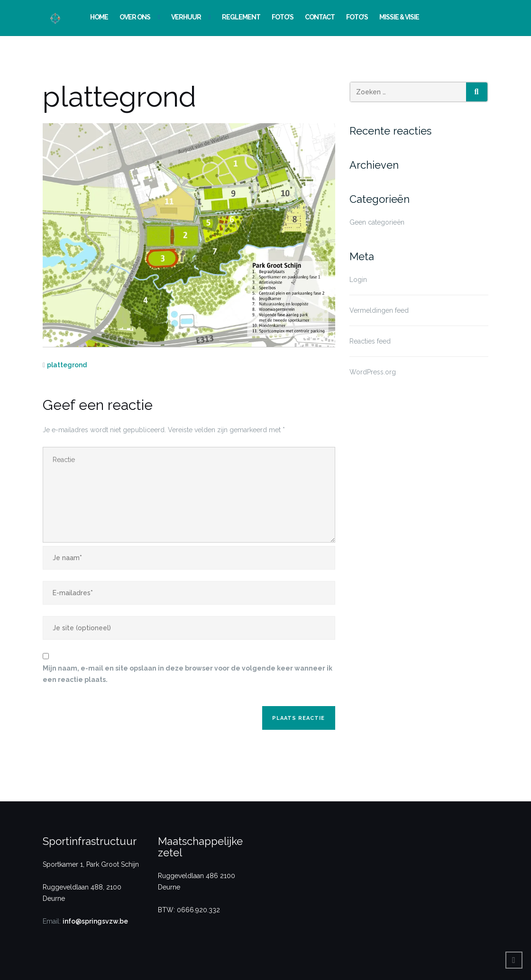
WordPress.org (373, 372)
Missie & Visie (399, 17)
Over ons (135, 17)
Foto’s (283, 17)
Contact (320, 17)
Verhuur (186, 17)
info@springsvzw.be (95, 921)
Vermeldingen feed (379, 310)
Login (358, 280)
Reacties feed (370, 341)
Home (99, 17)
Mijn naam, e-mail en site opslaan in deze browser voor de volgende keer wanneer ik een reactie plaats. (188, 674)
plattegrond (67, 365)
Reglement (241, 17)
